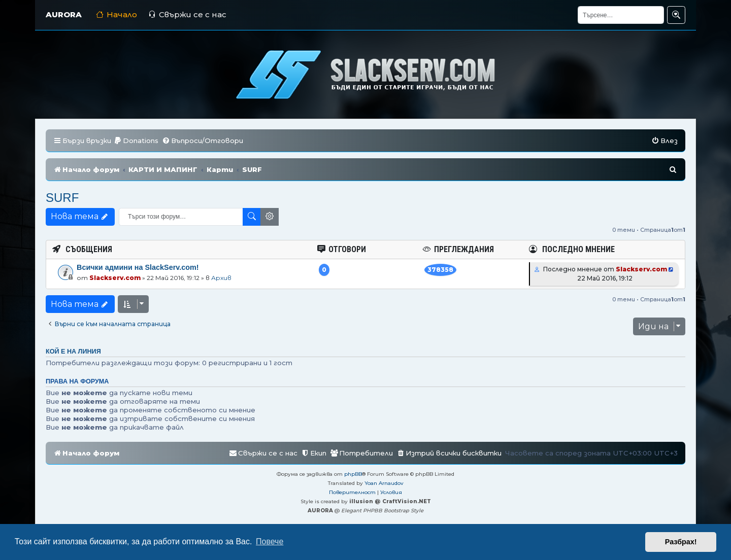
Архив (221, 278)
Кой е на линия (73, 352)
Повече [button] (270, 541)
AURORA (64, 14)
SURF (62, 198)
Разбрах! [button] (681, 542)
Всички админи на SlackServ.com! (138, 267)
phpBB (353, 474)
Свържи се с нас (187, 14)
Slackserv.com (115, 278)
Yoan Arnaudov (384, 483)
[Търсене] (621, 15)
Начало (117, 14)
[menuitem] (136, 141)
